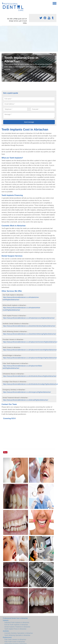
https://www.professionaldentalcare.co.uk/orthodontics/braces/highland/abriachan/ (30, 376)
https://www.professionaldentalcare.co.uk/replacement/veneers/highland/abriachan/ (30, 342)
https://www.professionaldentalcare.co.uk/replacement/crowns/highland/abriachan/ (30, 350)
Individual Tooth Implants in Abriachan (17, 622)
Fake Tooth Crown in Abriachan (15, 642)
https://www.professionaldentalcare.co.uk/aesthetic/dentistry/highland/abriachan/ (29, 326)
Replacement (7, 637)
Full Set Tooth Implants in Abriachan (16, 625)
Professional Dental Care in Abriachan (15, 618)
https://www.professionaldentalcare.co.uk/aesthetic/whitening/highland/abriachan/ (30, 334)
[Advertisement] (20, 39)
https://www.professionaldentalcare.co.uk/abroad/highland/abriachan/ (26, 400)
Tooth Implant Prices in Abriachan (15, 629)
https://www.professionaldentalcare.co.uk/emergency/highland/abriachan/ (27, 392)
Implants (6, 620)
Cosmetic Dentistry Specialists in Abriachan (19, 633)
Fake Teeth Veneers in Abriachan (15, 640)
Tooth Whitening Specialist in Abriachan (17, 635)
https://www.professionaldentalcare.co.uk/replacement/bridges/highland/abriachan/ (30, 358)
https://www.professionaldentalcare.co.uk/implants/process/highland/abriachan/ (29, 318)
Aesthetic (6, 631)
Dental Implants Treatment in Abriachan (17, 627)
